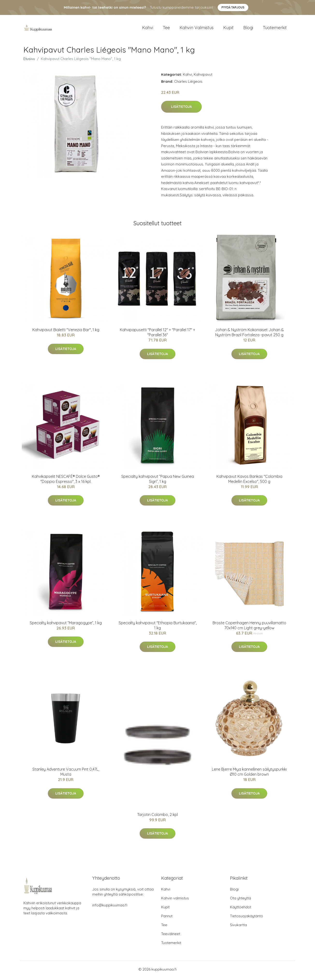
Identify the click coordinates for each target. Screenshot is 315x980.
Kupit (228, 29)
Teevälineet (171, 936)
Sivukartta (238, 927)
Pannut (167, 918)
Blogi (248, 29)
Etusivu (29, 61)
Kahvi (148, 29)
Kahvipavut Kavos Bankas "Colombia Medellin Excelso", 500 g (249, 481)
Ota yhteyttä (240, 901)
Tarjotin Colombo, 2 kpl (157, 817)
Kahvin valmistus (197, 29)
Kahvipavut (203, 77)
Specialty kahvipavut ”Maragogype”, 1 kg (66, 625)
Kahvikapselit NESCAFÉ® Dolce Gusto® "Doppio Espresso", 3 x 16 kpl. (66, 481)
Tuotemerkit (275, 29)
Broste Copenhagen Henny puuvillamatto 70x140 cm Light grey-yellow (249, 628)
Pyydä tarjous (233, 7)
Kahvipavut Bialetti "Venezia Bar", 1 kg (66, 332)
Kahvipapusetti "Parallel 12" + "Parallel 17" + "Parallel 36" (157, 335)
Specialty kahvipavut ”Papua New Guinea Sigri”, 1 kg (158, 481)
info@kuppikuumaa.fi (110, 908)
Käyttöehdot (241, 909)
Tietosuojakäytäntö (247, 918)
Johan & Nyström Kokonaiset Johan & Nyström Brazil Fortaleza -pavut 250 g (249, 335)
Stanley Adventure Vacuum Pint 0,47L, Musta (66, 774)
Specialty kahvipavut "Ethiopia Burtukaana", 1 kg (158, 628)
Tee (166, 29)
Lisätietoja (181, 109)
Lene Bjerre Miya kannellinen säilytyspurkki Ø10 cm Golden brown (249, 774)
